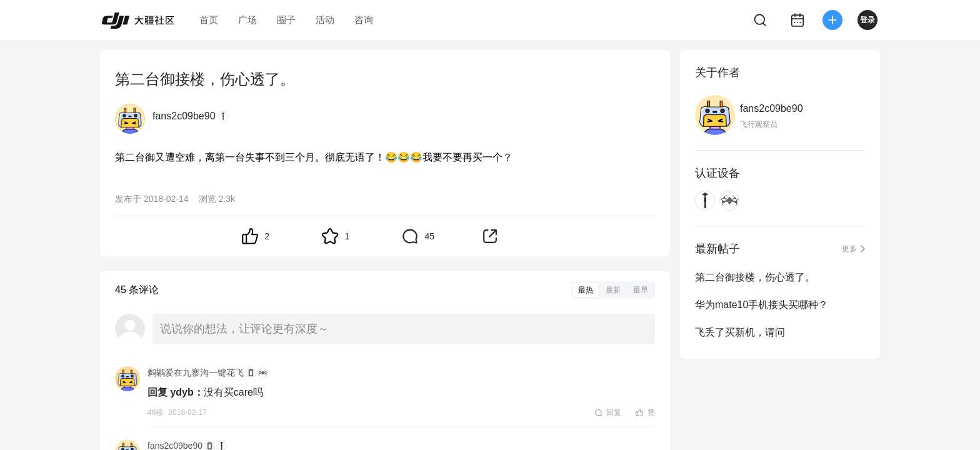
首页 (209, 20)
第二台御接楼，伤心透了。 (755, 277)
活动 (325, 20)
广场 (247, 20)
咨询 (364, 20)
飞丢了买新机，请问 (740, 332)
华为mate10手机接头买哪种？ (762, 305)
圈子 (286, 20)
